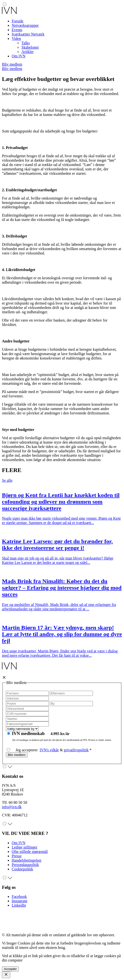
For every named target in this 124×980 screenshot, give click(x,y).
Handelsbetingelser (27, 860)
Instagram (19, 901)
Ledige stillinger (24, 847)
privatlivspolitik (76, 750)
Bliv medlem (12, 64)
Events (17, 30)
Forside (18, 21)
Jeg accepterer (23, 750)
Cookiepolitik (22, 869)
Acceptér (10, 969)
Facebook (19, 897)
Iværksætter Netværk (28, 34)
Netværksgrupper (25, 25)
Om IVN (18, 56)
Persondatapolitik (25, 865)
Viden (16, 39)
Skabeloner (30, 47)
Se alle (7, 480)
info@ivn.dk (12, 807)
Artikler (28, 52)
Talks (26, 43)
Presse (17, 856)
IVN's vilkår (49, 750)
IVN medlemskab (29, 734)
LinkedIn (19, 905)
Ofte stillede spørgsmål (30, 852)
